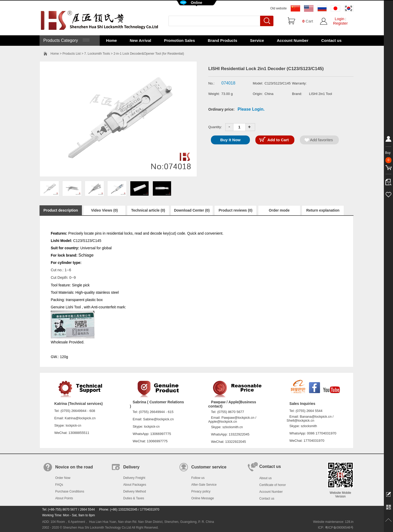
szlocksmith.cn (233, 427)
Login (339, 19)
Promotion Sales (179, 40)
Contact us (332, 40)
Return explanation (323, 210)
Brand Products (223, 40)
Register (340, 23)
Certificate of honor (273, 485)
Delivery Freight (134, 478)
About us (265, 478)
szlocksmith (309, 426)
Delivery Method (135, 491)
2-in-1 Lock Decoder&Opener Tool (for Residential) (149, 54)
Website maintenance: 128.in (333, 522)
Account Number (293, 40)
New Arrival (141, 40)
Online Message (203, 498)
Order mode (279, 210)
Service (257, 40)
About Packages (135, 485)
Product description (61, 210)
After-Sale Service (204, 485)
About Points (64, 498)
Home (111, 40)
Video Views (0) (104, 210)
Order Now (63, 478)
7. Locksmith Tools (97, 54)
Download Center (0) (192, 210)
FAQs (59, 485)
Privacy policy (201, 491)
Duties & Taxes (134, 498)
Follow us (198, 478)
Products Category (66, 40)
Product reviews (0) (235, 210)
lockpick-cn (73, 426)
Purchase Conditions (70, 491)
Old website (279, 8)
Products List (72, 54)
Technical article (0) (148, 210)
